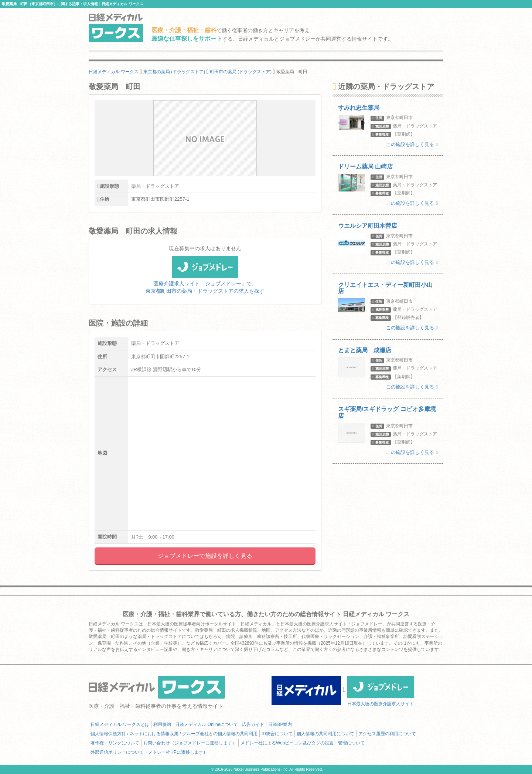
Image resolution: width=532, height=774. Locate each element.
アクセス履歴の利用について (387, 734)
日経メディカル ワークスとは (120, 724)
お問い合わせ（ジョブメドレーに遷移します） (190, 743)
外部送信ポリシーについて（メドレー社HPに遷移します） (149, 752)
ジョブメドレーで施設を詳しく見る (205, 556)
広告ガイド (253, 724)
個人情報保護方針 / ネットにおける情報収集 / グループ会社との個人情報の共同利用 (174, 734)
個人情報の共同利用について (325, 734)
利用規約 (162, 724)
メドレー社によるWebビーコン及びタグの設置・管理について (303, 743)
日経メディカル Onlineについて (207, 724)
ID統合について (277, 734)
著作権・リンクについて (115, 743)
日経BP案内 (280, 724)
